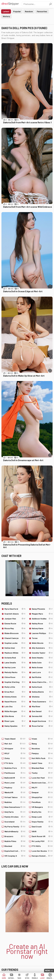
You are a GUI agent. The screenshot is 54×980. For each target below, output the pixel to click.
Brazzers (15, 836)
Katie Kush (42, 687)
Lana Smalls (15, 663)
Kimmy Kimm (15, 697)
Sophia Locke (15, 643)
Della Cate (42, 663)
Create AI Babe (50, 978)
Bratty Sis (42, 812)
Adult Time (42, 763)
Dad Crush (42, 827)
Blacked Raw (42, 768)
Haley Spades (15, 726)
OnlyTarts (15, 812)
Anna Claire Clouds (42, 682)
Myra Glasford (15, 609)
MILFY (42, 788)
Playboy (15, 788)
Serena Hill (42, 716)
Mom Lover (15, 783)
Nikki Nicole (42, 643)
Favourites (42, 11)
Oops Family (42, 822)
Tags (19, 978)
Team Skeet (15, 739)
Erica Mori (15, 692)
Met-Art (15, 744)
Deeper (42, 792)
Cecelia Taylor (42, 653)
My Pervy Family (15, 827)
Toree (42, 638)
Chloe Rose (15, 677)
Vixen (42, 739)
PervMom (42, 802)
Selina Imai (15, 648)
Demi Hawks (42, 658)
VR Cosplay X (15, 856)
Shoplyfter (42, 797)
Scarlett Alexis (15, 614)
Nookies (42, 749)
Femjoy (42, 753)
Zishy (15, 758)
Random (29, 11)
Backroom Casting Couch (42, 783)
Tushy (42, 773)
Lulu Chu (15, 706)
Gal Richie (42, 677)
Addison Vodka (42, 619)
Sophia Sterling (15, 682)
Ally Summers (42, 648)
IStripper (15, 749)
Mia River (42, 706)
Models (35, 978)
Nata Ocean (42, 667)
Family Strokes (15, 817)
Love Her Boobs (42, 851)
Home (4, 978)
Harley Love (15, 667)
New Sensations (15, 807)
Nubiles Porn (15, 768)
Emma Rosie (15, 624)
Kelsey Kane (42, 628)
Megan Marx (42, 614)
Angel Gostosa (42, 721)
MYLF (15, 753)
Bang (42, 744)
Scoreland (15, 822)
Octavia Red (15, 658)
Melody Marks (15, 672)
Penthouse (15, 773)
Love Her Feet (42, 778)
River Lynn (15, 721)
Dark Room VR (42, 836)
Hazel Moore (15, 702)
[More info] (50, 117)
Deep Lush (42, 817)
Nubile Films (15, 841)
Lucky (42, 978)
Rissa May (15, 628)
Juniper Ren (15, 619)
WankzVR (15, 792)
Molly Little (15, 687)
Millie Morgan (15, 711)
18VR (42, 831)
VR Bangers (42, 807)
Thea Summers (42, 702)
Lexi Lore (42, 672)
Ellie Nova (15, 716)
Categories (12, 978)
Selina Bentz (42, 692)
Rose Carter (42, 726)
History (6, 16)
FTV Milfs (42, 846)
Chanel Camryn (15, 638)
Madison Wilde (15, 653)
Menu (48, 971)
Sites (27, 978)
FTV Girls (15, 763)
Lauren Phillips (42, 633)
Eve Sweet (42, 711)
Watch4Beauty (15, 831)
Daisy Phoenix (42, 609)
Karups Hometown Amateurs (42, 856)
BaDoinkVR (15, 778)
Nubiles (15, 802)
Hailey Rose (42, 624)
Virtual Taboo (15, 797)
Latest (6, 11)
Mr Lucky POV (42, 841)
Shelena (42, 697)
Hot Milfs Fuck (42, 758)
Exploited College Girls (15, 851)
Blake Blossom (15, 633)
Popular (17, 11)
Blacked (15, 846)
